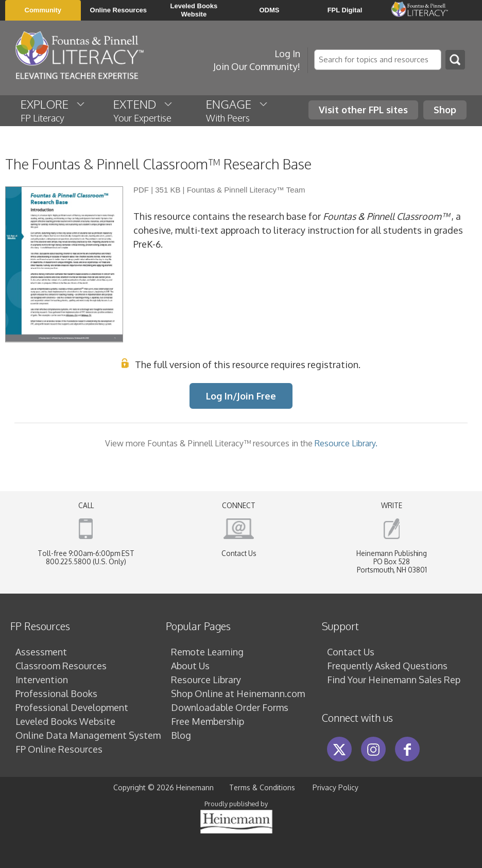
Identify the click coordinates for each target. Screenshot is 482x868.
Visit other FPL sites (363, 110)
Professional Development (72, 707)
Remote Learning (207, 652)
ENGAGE (237, 110)
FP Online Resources (59, 749)
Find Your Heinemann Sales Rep (394, 680)
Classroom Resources (61, 666)
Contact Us (239, 553)
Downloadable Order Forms (230, 707)
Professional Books (56, 693)
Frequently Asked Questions (387, 666)
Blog (181, 735)
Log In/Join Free (241, 396)
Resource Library (206, 680)
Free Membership (208, 721)
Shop (445, 110)
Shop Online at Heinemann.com (238, 693)
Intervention (42, 680)
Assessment (41, 652)
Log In (287, 54)
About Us (190, 666)
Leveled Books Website (65, 721)
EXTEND (143, 110)
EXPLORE (53, 110)
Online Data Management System (88, 735)
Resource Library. (346, 443)
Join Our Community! (257, 66)
